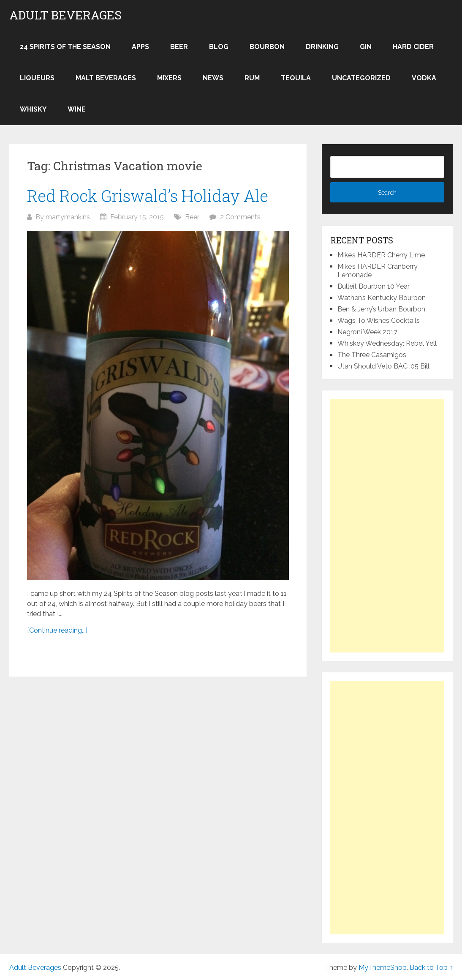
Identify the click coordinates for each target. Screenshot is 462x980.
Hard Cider (413, 47)
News (213, 78)
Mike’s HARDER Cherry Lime (381, 255)
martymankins (68, 217)
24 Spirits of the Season (65, 47)
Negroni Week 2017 (367, 332)
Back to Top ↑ (431, 968)
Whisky (33, 109)
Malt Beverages (106, 78)
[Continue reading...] (57, 630)
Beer (179, 47)
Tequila (296, 78)
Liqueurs (37, 78)
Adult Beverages (65, 15)
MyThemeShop (383, 968)
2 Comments (240, 217)
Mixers (169, 78)
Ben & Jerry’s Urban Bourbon (381, 309)
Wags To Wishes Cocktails (379, 321)
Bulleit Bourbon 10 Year (374, 286)
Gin (366, 47)
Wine (77, 109)
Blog (219, 47)
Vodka (424, 78)
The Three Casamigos (372, 355)
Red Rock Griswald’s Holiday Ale (148, 196)
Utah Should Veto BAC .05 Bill (383, 366)
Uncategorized (361, 78)
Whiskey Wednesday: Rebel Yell (387, 343)
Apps (140, 47)
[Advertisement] (387, 526)
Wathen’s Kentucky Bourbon (382, 298)
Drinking (322, 47)
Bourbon (267, 47)
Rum (252, 78)
